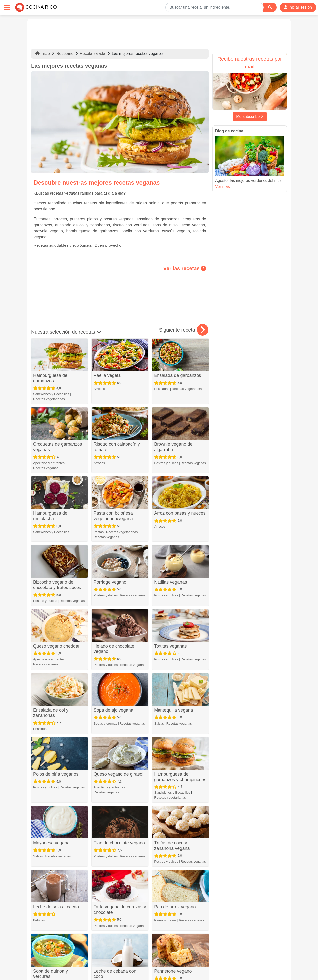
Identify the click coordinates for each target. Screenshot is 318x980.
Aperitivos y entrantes (49, 463)
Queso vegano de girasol (119, 774)
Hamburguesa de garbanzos (50, 378)
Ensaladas (162, 389)
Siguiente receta (184, 330)
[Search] (270, 7)
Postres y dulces (166, 463)
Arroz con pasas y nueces (180, 513)
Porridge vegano (110, 582)
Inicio (42, 54)
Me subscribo (250, 117)
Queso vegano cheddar (56, 646)
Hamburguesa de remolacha (50, 516)
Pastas (99, 532)
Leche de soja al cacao (56, 907)
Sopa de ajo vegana (114, 710)
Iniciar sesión (298, 7)
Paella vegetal (108, 375)
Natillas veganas (170, 582)
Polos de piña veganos (56, 774)
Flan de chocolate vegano (119, 843)
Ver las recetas (185, 268)
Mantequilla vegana (173, 710)
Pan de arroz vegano (175, 907)
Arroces (99, 389)
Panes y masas (165, 920)
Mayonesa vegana (51, 843)
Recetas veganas (46, 468)
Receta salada (92, 54)
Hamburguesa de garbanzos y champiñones (180, 777)
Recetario (65, 54)
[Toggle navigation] (7, 7)
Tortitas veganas (170, 646)
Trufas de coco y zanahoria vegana (172, 846)
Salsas (159, 723)
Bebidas (39, 920)
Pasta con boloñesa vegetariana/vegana (113, 516)
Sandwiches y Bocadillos (51, 394)
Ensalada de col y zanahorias (51, 713)
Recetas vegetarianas (49, 399)
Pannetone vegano (173, 971)
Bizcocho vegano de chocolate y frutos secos (57, 585)
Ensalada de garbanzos (178, 375)
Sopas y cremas (105, 723)
